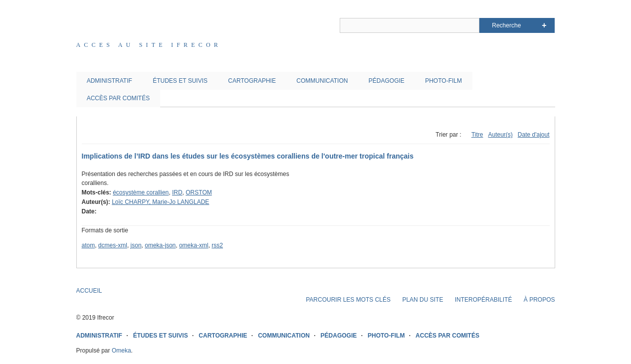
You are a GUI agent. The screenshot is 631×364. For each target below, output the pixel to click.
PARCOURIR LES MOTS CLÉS (348, 300)
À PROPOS (539, 300)
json (136, 245)
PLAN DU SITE (422, 300)
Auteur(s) (500, 135)
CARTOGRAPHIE (252, 81)
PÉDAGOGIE (387, 81)
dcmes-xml (113, 245)
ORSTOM (199, 192)
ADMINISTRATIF (109, 81)
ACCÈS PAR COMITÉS (118, 98)
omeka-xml (194, 245)
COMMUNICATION (322, 81)
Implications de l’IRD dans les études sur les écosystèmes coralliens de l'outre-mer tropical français (248, 156)
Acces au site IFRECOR (149, 45)
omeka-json (160, 245)
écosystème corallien (141, 192)
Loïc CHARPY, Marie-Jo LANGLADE (160, 202)
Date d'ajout (534, 135)
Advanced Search (544, 25)
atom (89, 245)
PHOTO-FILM (443, 81)
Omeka (121, 351)
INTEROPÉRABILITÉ (484, 300)
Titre (477, 135)
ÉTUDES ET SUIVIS (180, 81)
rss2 (217, 245)
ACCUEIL (89, 291)
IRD (177, 192)
